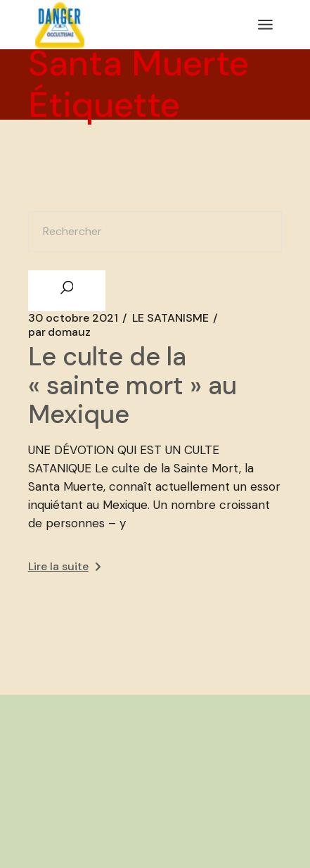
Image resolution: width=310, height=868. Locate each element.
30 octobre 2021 (73, 318)
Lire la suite (64, 566)
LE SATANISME (170, 318)
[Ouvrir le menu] (265, 25)
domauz (59, 332)
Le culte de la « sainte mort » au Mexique (133, 385)
